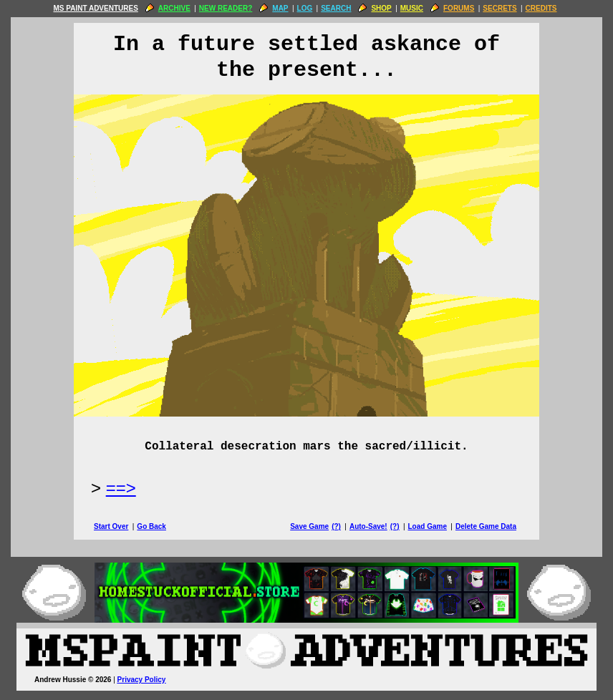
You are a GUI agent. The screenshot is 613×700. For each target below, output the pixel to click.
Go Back (151, 526)
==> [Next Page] (121, 488)
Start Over (111, 526)
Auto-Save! (368, 526)
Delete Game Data (486, 526)
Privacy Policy (142, 680)
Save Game (309, 526)
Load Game (427, 526)
